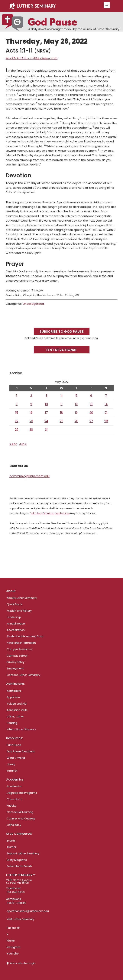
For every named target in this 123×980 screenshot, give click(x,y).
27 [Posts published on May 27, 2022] (91, 421)
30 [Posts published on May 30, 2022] (31, 430)
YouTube (13, 954)
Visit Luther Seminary (21, 919)
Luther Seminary (52, 6)
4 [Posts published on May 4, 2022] (61, 396)
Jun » (23, 444)
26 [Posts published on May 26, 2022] (76, 421)
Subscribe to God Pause (62, 331)
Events (11, 841)
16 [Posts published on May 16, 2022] (31, 413)
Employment (15, 669)
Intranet (12, 771)
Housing (12, 723)
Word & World (16, 758)
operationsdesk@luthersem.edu (28, 911)
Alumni (11, 847)
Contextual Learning (20, 812)
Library (11, 764)
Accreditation (16, 630)
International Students (21, 729)
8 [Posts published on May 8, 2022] (17, 404)
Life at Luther (15, 716)
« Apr (13, 444)
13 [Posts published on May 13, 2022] (91, 404)
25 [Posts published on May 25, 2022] (61, 421)
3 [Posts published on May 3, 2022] (46, 396)
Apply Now (13, 697)
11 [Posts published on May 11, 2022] (61, 404)
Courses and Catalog (21, 818)
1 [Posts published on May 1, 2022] (17, 396)
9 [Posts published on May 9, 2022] (31, 404)
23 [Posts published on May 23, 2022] (31, 421)
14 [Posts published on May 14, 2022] (106, 404)
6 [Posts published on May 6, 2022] (91, 396)
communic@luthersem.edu (29, 476)
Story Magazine (17, 860)
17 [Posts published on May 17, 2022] (46, 413)
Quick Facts (15, 604)
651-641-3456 (16, 892)
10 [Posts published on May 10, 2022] (46, 404)
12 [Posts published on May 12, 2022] (76, 404)
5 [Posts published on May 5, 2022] (76, 396)
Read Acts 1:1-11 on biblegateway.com (32, 58)
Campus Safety (17, 656)
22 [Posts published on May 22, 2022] (17, 421)
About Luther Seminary (22, 598)
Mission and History (19, 611)
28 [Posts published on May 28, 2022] (106, 421)
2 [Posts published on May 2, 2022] (31, 396)
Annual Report (16, 624)
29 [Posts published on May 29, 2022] (17, 430)
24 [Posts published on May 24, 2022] (46, 421)
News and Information (21, 643)
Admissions (14, 691)
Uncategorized (33, 304)
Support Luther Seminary (23, 853)
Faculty (12, 806)
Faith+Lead (14, 745)
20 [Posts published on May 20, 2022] (91, 413)
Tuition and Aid (17, 704)
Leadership (14, 617)
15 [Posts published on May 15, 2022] (17, 413)
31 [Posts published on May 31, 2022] (46, 430)
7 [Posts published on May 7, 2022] (106, 396)
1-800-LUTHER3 (16, 903)
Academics (14, 786)
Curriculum (14, 799)
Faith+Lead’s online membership (50, 513)
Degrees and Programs (22, 793)
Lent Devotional (62, 350)
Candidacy (14, 825)
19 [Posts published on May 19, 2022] (76, 413)
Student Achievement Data (25, 636)
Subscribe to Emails (19, 866)
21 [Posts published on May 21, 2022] (106, 413)
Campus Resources (20, 649)
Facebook (13, 928)
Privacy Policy (16, 662)
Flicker (11, 941)
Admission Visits (17, 710)
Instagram (14, 947)
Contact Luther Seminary (23, 675)
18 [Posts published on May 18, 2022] (61, 413)
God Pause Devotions (21, 751)
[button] (107, 5)
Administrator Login (23, 963)
